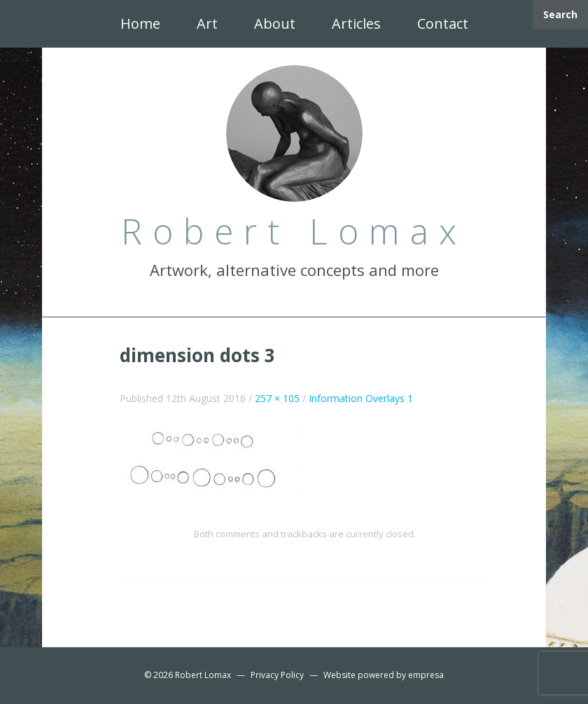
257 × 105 (277, 398)
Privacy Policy (277, 675)
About (275, 23)
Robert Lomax (203, 675)
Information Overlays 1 (361, 398)
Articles (356, 23)
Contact (443, 23)
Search (560, 14)
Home (140, 23)
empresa (426, 675)
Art (207, 23)
